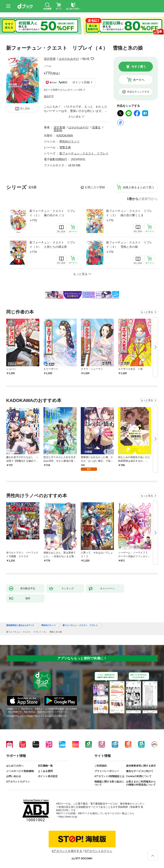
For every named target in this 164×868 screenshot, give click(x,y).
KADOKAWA (65, 135)
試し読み (25, 108)
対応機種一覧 (45, 766)
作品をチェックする (138, 92)
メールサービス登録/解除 (20, 771)
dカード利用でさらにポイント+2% (63, 90)
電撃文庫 (65, 147)
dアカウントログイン (18, 782)
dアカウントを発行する (67, 851)
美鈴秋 (58, 130)
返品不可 (49, 96)
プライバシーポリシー (107, 771)
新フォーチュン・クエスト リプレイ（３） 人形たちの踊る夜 (53, 245)
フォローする (93, 59)
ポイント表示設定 (48, 776)
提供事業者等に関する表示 (141, 766)
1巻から (133, 199)
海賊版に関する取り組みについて (109, 783)
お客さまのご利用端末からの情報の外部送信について (141, 783)
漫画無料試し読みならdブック (20, 625)
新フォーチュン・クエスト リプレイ (84, 153)
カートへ (139, 80)
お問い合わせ (14, 776)
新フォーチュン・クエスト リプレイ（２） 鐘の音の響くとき (129, 213)
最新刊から (150, 199)
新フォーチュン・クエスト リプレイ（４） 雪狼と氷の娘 (129, 245)
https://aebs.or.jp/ (68, 817)
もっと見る (147, 312)
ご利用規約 (101, 766)
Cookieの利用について (139, 776)
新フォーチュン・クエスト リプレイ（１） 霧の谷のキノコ (53, 213)
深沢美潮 (50, 59)
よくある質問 (45, 771)
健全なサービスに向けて (140, 771)
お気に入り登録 (95, 187)
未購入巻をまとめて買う (138, 187)
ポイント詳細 (81, 82)
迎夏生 (96, 127)
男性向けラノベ (69, 141)
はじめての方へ (15, 766)
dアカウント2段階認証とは (109, 776)
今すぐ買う (139, 67)
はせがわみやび (69, 59)
